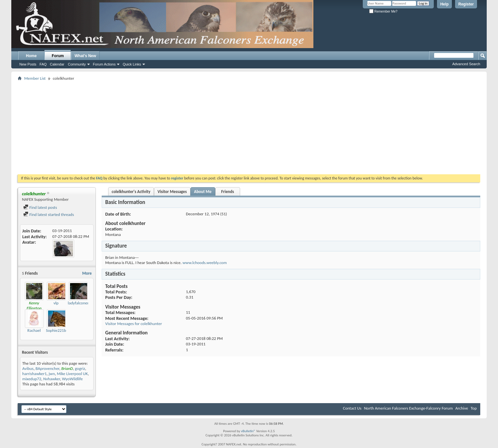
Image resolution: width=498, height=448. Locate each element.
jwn (52, 374)
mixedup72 (32, 379)
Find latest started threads (49, 214)
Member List (35, 78)
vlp (56, 303)
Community (77, 64)
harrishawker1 (35, 374)
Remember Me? (383, 11)
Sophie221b (56, 330)
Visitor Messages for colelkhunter (134, 324)
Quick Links (132, 64)
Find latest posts (40, 207)
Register (466, 4)
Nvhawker (52, 379)
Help (444, 4)
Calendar (57, 64)
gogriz (80, 368)
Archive (462, 408)
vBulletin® (248, 431)
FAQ (43, 64)
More (87, 273)
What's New (85, 56)
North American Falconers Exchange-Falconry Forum (408, 408)
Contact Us (352, 408)
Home (31, 56)
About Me (203, 192)
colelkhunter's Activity (131, 192)
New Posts (28, 64)
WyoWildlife (72, 379)
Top (474, 408)
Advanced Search (466, 64)
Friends (227, 192)
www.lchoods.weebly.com (204, 263)
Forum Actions (104, 64)
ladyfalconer (78, 303)
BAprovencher (47, 368)
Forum (58, 56)
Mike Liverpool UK (72, 374)
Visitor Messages (172, 192)
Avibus (28, 368)
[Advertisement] (249, 127)
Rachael (34, 330)
